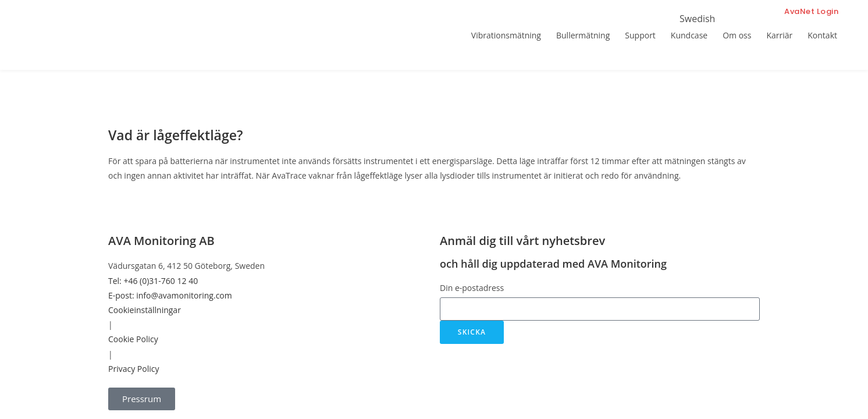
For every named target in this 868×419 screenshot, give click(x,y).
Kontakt (822, 35)
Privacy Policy (134, 369)
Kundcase (689, 35)
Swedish (697, 19)
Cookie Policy (133, 339)
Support (640, 35)
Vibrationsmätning (506, 35)
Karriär (779, 35)
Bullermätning (583, 35)
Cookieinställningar (145, 310)
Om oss (737, 35)
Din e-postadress (472, 288)
